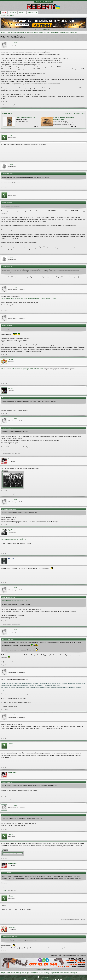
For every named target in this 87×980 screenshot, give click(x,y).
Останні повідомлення (8, 16)
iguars (11, 744)
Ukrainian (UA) (44, 977)
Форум (4, 13)
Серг (16, 43)
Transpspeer (12, 927)
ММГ (71, 113)
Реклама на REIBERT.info (43, 30)
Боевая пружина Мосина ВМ (25, 118)
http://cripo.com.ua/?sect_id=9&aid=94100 (14, 539)
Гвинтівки (77, 113)
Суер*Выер (12, 530)
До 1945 (65, 113)
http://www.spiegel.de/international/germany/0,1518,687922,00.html (22, 369)
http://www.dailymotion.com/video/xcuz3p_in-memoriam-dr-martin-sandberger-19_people (29, 298)
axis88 (12, 164)
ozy (11, 135)
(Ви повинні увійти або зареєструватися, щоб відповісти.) (69, 955)
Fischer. (11, 388)
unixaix (11, 359)
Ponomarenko (12, 459)
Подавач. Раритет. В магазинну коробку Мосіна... (64, 119)
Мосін (83, 113)
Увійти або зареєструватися (43, 2)
